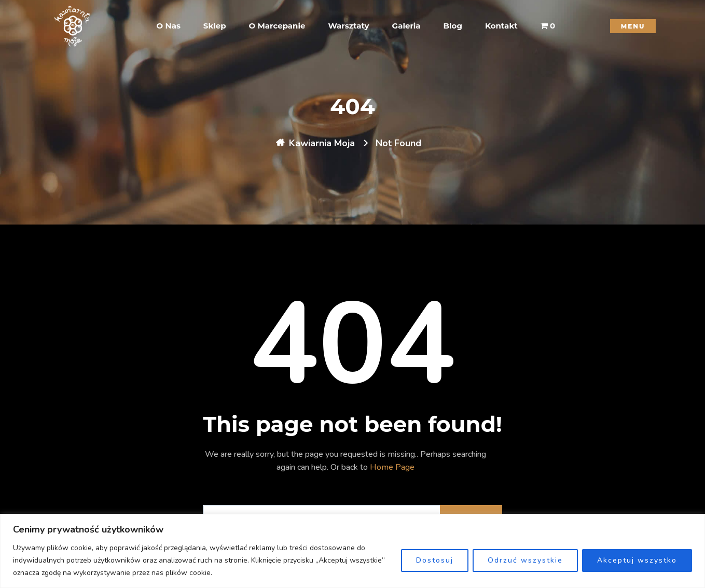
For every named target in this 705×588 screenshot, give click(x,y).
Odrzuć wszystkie (525, 560)
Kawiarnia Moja (322, 143)
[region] (352, 551)
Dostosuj (435, 560)
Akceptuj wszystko (637, 560)
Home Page (392, 467)
